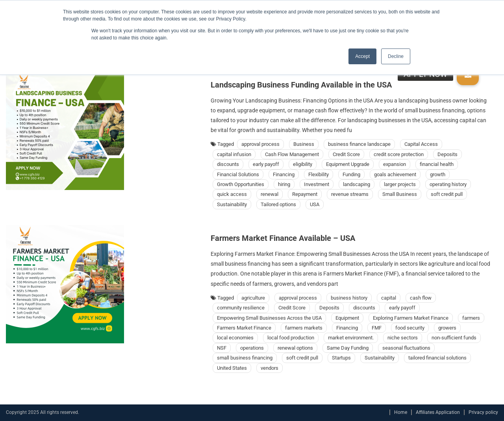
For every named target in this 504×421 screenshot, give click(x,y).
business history (349, 298)
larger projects (400, 184)
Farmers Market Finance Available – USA (283, 238)
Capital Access (421, 144)
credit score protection (399, 154)
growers (447, 328)
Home (401, 412)
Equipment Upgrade (348, 164)
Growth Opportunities (241, 184)
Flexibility (319, 174)
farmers (471, 318)
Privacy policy (483, 412)
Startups (341, 358)
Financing (284, 174)
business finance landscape (359, 144)
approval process (260, 144)
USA (315, 204)
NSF (222, 348)
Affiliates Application (438, 412)
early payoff (266, 164)
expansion (395, 164)
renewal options (295, 348)
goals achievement (395, 174)
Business (304, 144)
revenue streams (350, 194)
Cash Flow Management (292, 154)
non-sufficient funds (454, 338)
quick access (232, 194)
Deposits (447, 154)
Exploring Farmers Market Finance (411, 318)
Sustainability (232, 204)
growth (438, 174)
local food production (291, 338)
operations (252, 348)
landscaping (357, 184)
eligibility (303, 164)
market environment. (351, 338)
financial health (437, 164)
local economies (235, 338)
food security (410, 328)
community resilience (241, 308)
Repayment (305, 194)
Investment (317, 184)
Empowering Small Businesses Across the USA (269, 318)
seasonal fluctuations (406, 348)
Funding (351, 174)
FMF (377, 328)
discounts (228, 164)
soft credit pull (447, 194)
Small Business (400, 194)
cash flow (421, 298)
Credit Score (346, 154)
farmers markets (304, 328)
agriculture (253, 298)
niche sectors (403, 338)
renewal (270, 194)
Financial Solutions (238, 174)
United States (232, 368)
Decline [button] (396, 56)
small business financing (245, 358)
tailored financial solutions (437, 358)
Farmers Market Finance (244, 328)
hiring (284, 184)
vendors (270, 368)
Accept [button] (362, 56)
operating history (448, 184)
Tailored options (278, 204)
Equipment (347, 318)
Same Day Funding (348, 348)
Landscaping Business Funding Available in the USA (301, 85)
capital (389, 298)
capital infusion (234, 154)
